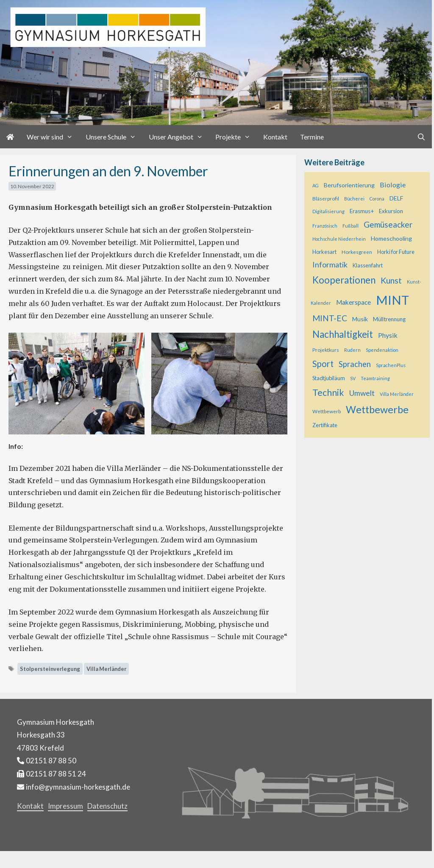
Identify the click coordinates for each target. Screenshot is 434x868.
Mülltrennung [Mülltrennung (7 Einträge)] (389, 319)
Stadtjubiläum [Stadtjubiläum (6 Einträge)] (329, 378)
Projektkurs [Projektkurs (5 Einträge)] (326, 350)
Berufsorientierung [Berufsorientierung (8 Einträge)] (349, 185)
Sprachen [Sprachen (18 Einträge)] (355, 364)
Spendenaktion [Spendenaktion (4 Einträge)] (382, 350)
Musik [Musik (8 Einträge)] (360, 319)
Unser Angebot (179, 137)
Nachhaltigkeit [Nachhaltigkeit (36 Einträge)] (343, 334)
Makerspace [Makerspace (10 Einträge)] (353, 302)
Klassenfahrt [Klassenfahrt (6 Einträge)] (368, 265)
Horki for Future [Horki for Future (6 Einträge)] (396, 252)
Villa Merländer (106, 669)
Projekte (236, 137)
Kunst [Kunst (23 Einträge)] (391, 280)
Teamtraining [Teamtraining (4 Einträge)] (375, 378)
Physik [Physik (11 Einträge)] (388, 335)
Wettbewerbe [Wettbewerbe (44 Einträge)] (377, 409)
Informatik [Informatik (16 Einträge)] (330, 264)
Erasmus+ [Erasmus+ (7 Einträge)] (362, 211)
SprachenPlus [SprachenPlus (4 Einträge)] (391, 365)
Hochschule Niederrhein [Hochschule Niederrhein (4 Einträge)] (339, 239)
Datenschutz (107, 806)
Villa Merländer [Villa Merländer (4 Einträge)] (397, 394)
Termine (312, 137)
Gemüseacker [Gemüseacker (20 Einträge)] (388, 224)
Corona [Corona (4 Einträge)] (377, 199)
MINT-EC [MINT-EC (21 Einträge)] (330, 318)
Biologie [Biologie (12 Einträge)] (393, 185)
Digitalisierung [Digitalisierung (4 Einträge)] (328, 211)
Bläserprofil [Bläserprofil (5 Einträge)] (326, 199)
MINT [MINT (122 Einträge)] (392, 300)
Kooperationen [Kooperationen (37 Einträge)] (344, 280)
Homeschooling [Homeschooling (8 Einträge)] (391, 238)
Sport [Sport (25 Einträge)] (323, 364)
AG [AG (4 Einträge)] (316, 185)
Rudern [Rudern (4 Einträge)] (352, 350)
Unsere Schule (114, 137)
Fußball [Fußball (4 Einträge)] (351, 226)
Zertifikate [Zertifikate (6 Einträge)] (325, 425)
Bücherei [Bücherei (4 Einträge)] (354, 199)
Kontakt (275, 137)
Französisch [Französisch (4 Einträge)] (325, 226)
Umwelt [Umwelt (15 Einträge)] (362, 393)
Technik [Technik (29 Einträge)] (328, 392)
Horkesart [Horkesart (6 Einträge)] (324, 252)
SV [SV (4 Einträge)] (353, 378)
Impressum (65, 806)
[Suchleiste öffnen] (421, 137)
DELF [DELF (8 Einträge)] (396, 198)
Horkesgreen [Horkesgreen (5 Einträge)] (357, 252)
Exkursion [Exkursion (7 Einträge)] (391, 211)
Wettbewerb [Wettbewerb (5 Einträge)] (327, 411)
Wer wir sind (53, 137)
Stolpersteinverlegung (50, 669)
